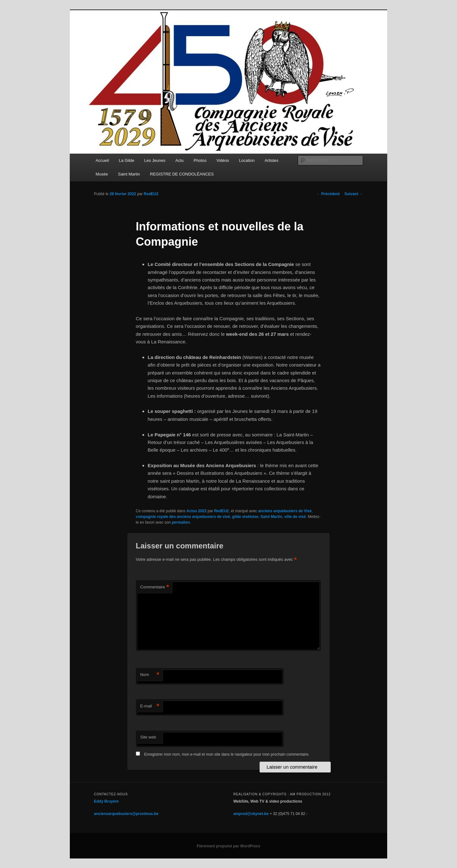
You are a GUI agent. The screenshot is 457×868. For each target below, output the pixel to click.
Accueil (102, 160)
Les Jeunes (155, 160)
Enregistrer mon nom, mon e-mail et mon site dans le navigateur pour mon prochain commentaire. (227, 754)
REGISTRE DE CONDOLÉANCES (182, 174)
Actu (180, 160)
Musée (102, 174)
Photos (200, 160)
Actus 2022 (196, 511)
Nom (150, 675)
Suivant (354, 194)
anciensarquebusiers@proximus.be (126, 814)
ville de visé (295, 517)
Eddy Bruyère (106, 801)
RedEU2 (151, 194)
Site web (148, 737)
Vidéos (223, 160)
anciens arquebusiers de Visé (285, 511)
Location (247, 160)
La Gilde (127, 160)
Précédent (328, 194)
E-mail (150, 706)
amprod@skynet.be (251, 814)
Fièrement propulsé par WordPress (228, 846)
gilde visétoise (245, 517)
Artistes (272, 160)
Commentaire (155, 587)
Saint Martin (129, 174)
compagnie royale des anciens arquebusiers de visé (183, 517)
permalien (181, 522)
